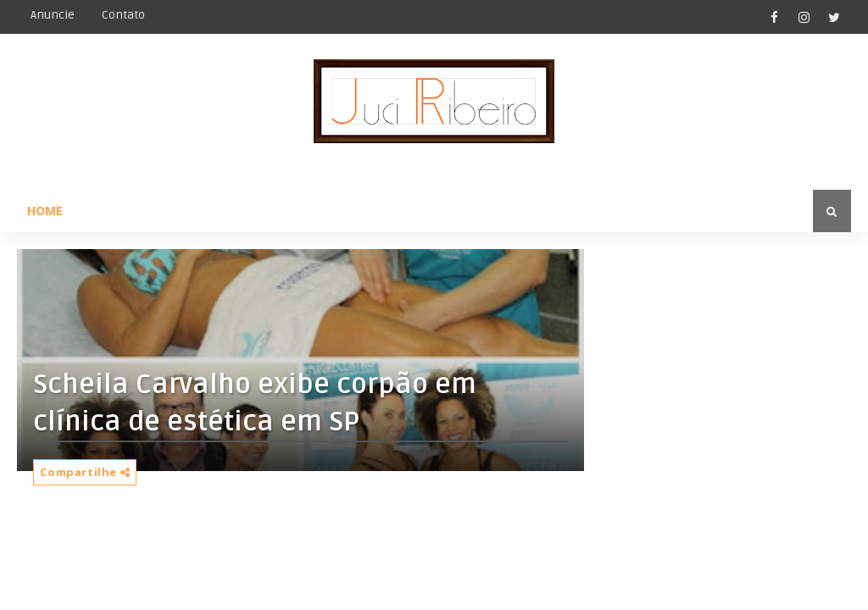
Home (45, 211)
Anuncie (53, 15)
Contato (123, 15)
